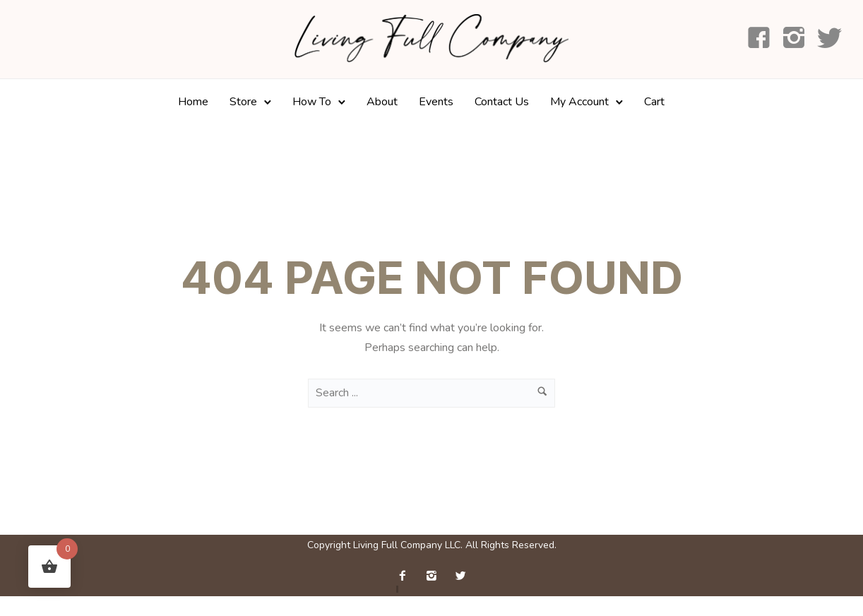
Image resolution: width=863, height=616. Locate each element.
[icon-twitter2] (460, 576)
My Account (579, 102)
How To (312, 102)
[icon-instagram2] (794, 39)
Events (436, 102)
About (382, 102)
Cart (654, 102)
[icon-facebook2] (406, 576)
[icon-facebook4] (759, 39)
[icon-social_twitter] (829, 39)
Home (193, 102)
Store (243, 102)
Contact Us (502, 102)
